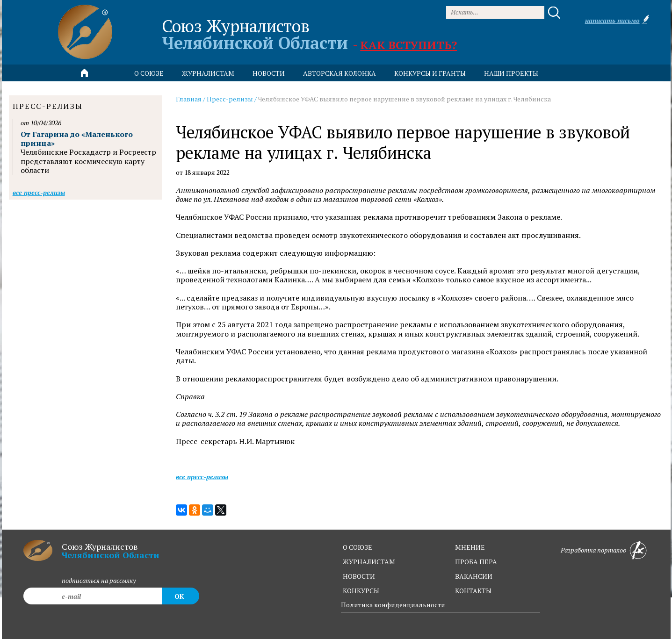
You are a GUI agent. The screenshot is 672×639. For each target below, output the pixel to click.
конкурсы (361, 591)
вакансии (474, 576)
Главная (189, 99)
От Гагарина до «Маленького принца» (77, 139)
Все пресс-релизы (202, 477)
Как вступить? (408, 45)
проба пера (476, 562)
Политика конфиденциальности (393, 605)
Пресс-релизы (230, 99)
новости (269, 73)
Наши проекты (511, 73)
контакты (473, 591)
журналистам (369, 562)
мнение (470, 547)
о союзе (358, 547)
